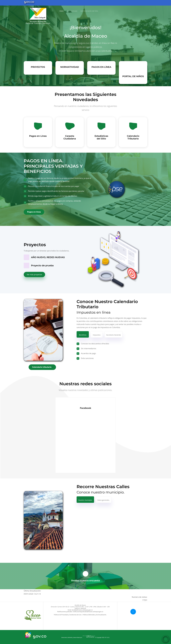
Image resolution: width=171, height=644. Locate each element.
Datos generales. (104, 500)
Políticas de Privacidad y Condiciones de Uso (68, 615)
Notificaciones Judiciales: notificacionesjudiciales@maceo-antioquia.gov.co (80, 612)
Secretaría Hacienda (113, 335)
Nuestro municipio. (85, 500)
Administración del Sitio (89, 11)
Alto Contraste (71, 11)
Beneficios (83, 335)
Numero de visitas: (140, 599)
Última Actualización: (32, 591)
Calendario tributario (42, 367)
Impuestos (97, 335)
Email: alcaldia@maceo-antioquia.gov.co (80, 610)
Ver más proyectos (34, 275)
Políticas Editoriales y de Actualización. (95, 615)
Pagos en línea (34, 212)
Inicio (61, 11)
